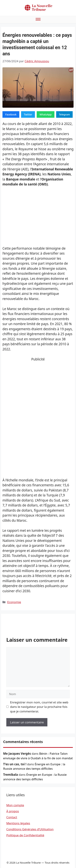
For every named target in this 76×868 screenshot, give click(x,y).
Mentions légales (18, 823)
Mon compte (15, 805)
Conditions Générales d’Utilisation (30, 829)
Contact (12, 817)
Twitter (28, 114)
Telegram (64, 114)
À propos (13, 811)
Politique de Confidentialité (25, 835)
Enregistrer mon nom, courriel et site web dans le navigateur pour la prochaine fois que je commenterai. (39, 707)
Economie (14, 602)
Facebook (11, 114)
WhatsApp (46, 114)
